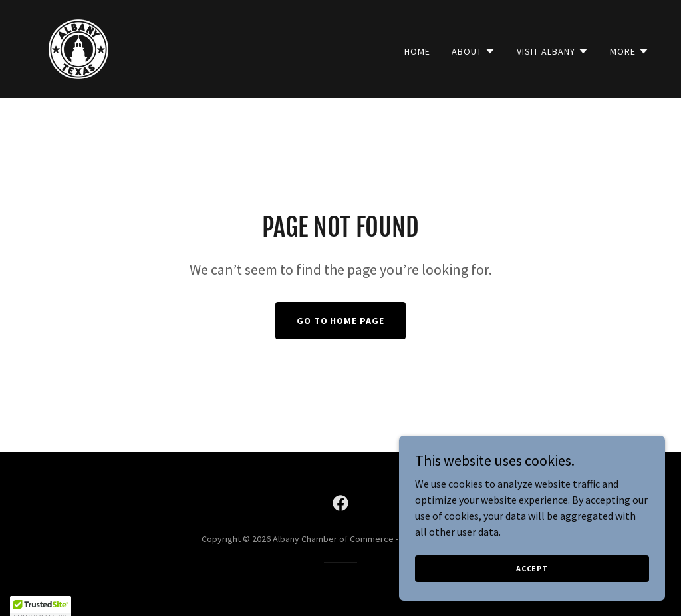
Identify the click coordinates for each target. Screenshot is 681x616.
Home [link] (417, 51)
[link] (78, 48)
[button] (474, 51)
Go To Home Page (341, 321)
